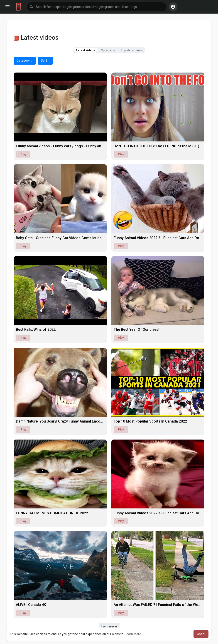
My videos (108, 50)
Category (25, 61)
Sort (45, 61)
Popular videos (131, 50)
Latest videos (86, 50)
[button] (97, 7)
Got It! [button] (201, 634)
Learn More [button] (133, 634)
